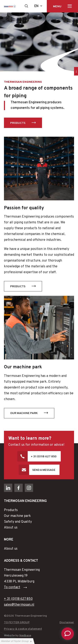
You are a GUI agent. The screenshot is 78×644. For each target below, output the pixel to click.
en (36, 6)
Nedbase (25, 636)
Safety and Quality (18, 522)
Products (18, 123)
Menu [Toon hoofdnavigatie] (57, 7)
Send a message (44, 470)
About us (11, 528)
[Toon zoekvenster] (26, 6)
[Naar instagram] (29, 488)
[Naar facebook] (19, 488)
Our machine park (24, 413)
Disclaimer (67, 623)
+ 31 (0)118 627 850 (44, 457)
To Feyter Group (17, 623)
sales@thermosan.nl (19, 605)
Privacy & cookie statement (23, 629)
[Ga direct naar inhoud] (76, 71)
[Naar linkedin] (8, 488)
